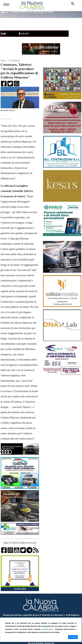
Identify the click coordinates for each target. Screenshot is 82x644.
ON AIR (24, 34)
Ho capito (73, 637)
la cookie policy (47, 629)
